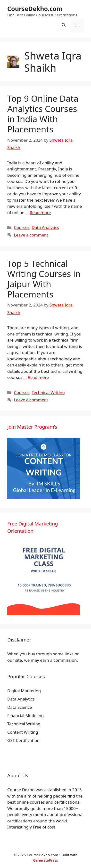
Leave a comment (31, 235)
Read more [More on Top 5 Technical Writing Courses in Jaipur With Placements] (38, 377)
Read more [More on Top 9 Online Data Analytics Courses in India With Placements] (40, 212)
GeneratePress (45, 860)
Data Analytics (45, 227)
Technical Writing (48, 392)
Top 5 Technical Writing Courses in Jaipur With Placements (44, 279)
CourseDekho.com (35, 9)
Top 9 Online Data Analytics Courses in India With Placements (43, 114)
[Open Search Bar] (64, 25)
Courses (22, 227)
